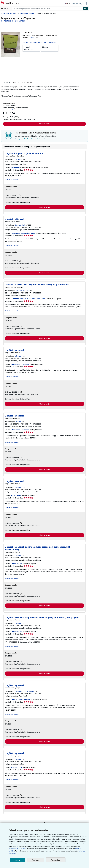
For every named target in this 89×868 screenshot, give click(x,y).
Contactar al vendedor (12, 180)
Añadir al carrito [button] (44, 124)
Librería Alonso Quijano (20, 700)
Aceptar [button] (18, 860)
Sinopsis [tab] (6, 82)
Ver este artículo (8, 110)
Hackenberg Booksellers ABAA (23, 233)
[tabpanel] (44, 91)
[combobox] (48, 8)
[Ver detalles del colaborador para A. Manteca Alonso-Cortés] (13, 21)
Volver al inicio (44, 825)
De (31, 48)
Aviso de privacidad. (58, 853)
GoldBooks (15, 168)
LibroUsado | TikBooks (20, 365)
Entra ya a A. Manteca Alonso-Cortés (30, 139)
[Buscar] (85, 8)
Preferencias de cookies (74, 849)
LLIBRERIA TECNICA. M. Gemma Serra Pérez (29, 299)
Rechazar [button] (36, 860)
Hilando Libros (17, 768)
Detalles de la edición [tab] (22, 82)
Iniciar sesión (77, 3)
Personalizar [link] (56, 860)
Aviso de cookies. (59, 851)
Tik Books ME (16, 496)
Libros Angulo (17, 564)
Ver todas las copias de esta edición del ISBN (39, 42)
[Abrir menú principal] (5, 8)
